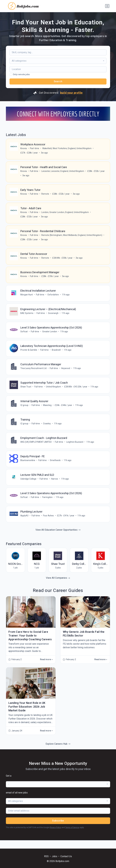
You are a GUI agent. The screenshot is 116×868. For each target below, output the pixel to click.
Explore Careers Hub (58, 752)
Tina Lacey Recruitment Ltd (34, 373)
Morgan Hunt (27, 298)
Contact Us (66, 856)
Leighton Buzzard (75, 448)
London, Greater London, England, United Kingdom (65, 214)
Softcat (24, 335)
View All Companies (58, 586)
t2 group (25, 411)
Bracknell (56, 354)
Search (58, 81)
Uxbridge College (29, 486)
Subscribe (58, 829)
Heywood (66, 373)
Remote (45, 195)
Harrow (55, 486)
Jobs (55, 856)
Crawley (47, 430)
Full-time (34, 172)
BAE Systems (27, 317)
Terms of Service (72, 836)
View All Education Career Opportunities (58, 538)
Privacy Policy (55, 836)
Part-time (35, 149)
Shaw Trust (26, 392)
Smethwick (55, 467)
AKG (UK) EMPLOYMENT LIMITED (36, 448)
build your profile (71, 93)
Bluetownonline (28, 467)
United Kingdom (54, 392)
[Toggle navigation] (107, 6)
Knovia (24, 149)
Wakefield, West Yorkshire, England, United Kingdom (67, 149)
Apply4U (25, 524)
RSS (46, 856)
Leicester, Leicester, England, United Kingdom (63, 172)
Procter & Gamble (29, 354)
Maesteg (47, 411)
